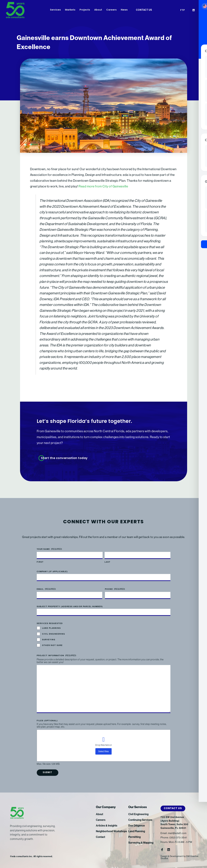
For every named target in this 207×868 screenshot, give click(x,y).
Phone (115, 589)
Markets (70, 10)
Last (108, 562)
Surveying (49, 640)
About (98, 10)
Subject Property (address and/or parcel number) (70, 606)
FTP (183, 10)
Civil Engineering (54, 634)
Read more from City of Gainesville (103, 186)
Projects (85, 10)
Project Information (56, 655)
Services (55, 10)
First (40, 562)
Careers (111, 10)
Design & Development (172, 856)
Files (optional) (47, 721)
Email (46, 589)
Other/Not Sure (52, 645)
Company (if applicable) (52, 572)
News (124, 10)
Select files (103, 751)
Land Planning (51, 628)
